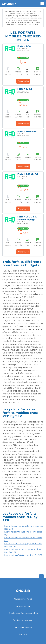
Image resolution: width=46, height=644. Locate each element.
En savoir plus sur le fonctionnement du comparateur (24, 23)
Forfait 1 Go (24, 46)
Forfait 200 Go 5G (28, 174)
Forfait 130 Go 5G (27, 132)
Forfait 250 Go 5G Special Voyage (27, 218)
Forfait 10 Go (25, 89)
